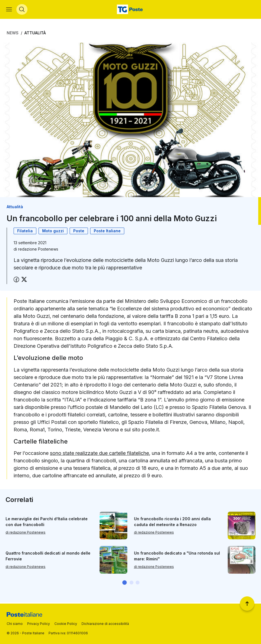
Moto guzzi (53, 232)
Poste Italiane (107, 232)
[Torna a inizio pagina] (247, 604)
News (13, 34)
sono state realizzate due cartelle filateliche (99, 454)
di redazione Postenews (26, 533)
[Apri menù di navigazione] (10, 10)
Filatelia (25, 232)
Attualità (35, 34)
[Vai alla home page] (130, 10)
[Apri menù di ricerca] (22, 10)
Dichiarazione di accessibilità (105, 624)
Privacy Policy (39, 624)
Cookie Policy (66, 624)
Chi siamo (15, 624)
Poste (79, 232)
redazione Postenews (38, 250)
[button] (125, 584)
